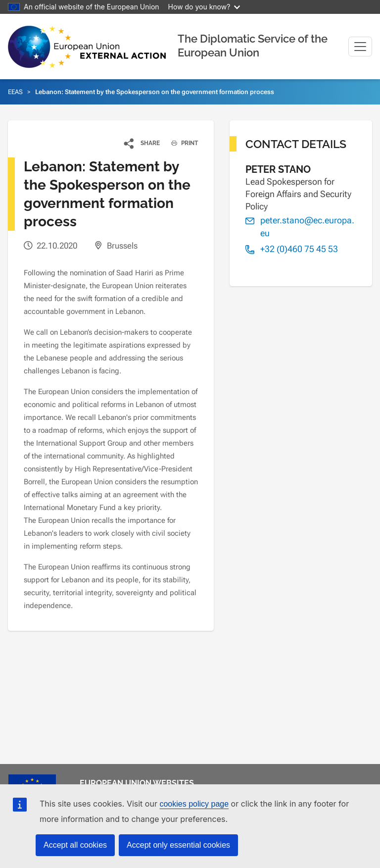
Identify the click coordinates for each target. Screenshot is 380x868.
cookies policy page (194, 804)
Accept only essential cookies (178, 845)
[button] (142, 143)
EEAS (15, 92)
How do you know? (204, 7)
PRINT (181, 143)
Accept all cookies (75, 845)
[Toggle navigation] (360, 47)
